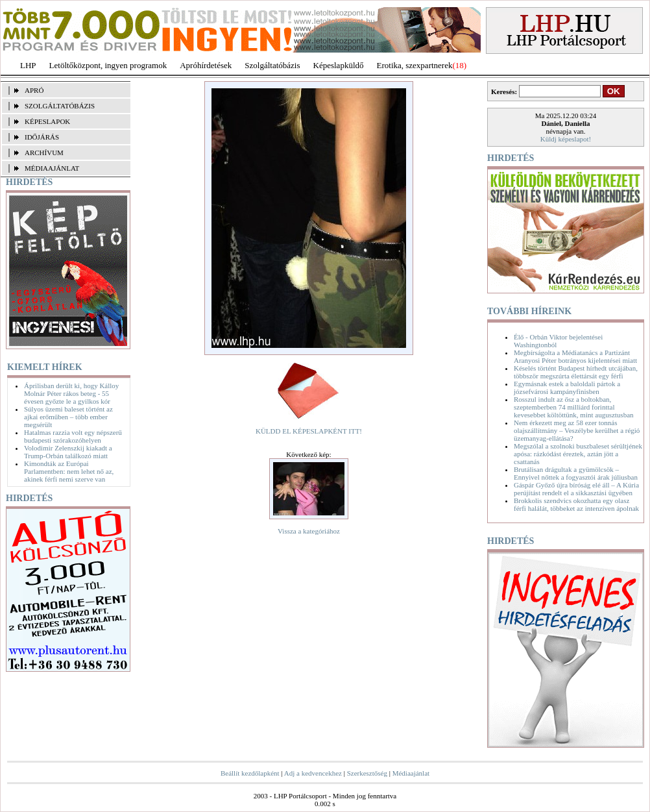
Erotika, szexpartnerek (415, 65)
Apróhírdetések (206, 65)
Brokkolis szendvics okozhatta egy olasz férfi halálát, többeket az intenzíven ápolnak (576, 504)
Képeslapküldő (339, 65)
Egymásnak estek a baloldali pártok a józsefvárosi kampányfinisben (567, 388)
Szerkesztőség (367, 773)
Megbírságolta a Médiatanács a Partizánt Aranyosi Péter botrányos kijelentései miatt (575, 356)
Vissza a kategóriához (309, 531)
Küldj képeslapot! (566, 139)
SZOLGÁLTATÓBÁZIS (60, 106)
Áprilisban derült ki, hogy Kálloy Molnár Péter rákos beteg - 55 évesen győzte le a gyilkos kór (71, 393)
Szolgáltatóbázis (272, 65)
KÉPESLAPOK (47, 121)
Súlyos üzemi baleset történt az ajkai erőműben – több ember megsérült (68, 417)
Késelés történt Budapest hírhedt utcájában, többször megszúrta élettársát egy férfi (576, 372)
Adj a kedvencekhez (313, 773)
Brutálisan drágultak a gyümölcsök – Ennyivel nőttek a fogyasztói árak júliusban (576, 473)
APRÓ (34, 90)
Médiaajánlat (411, 773)
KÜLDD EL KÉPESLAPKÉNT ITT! (309, 431)
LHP (28, 65)
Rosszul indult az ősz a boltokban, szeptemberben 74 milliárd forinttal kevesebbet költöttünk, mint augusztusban (574, 407)
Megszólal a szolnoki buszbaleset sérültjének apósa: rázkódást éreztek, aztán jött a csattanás (578, 454)
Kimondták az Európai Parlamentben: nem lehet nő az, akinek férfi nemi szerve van (69, 471)
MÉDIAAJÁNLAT (52, 168)
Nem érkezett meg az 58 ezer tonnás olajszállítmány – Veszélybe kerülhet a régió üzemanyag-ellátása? (577, 430)
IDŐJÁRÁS (42, 137)
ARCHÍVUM (44, 153)
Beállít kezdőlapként (250, 773)
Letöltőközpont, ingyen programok (108, 65)
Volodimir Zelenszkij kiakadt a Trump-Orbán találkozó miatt (68, 452)
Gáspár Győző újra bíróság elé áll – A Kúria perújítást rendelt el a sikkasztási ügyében (576, 489)
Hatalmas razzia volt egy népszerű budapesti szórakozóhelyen (73, 436)
